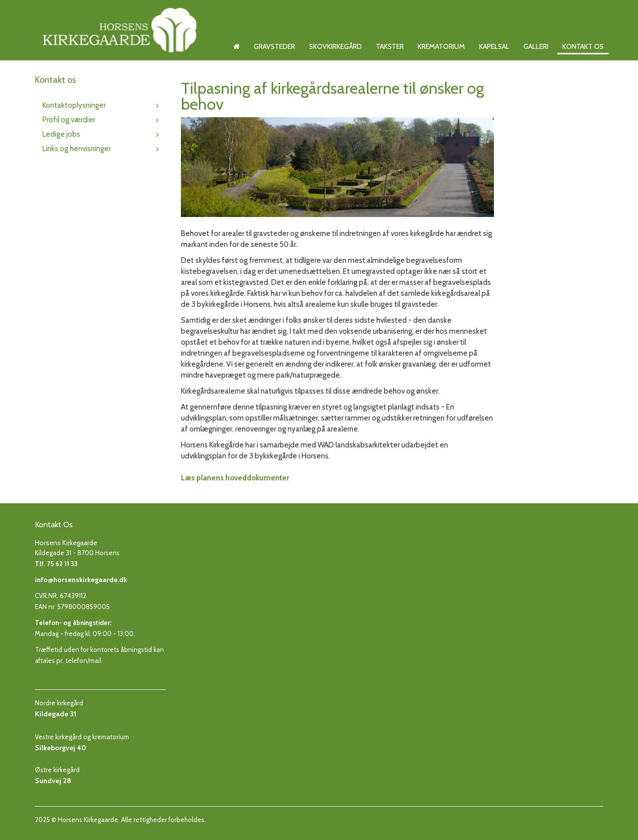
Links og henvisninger (77, 149)
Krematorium (441, 46)
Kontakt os (583, 46)
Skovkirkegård (335, 46)
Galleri (536, 46)
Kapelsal (494, 46)
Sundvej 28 (53, 781)
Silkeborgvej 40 (61, 748)
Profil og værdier (69, 120)
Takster (390, 46)
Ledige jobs (61, 134)
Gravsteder (274, 46)
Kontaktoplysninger (74, 105)
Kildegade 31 (56, 714)
